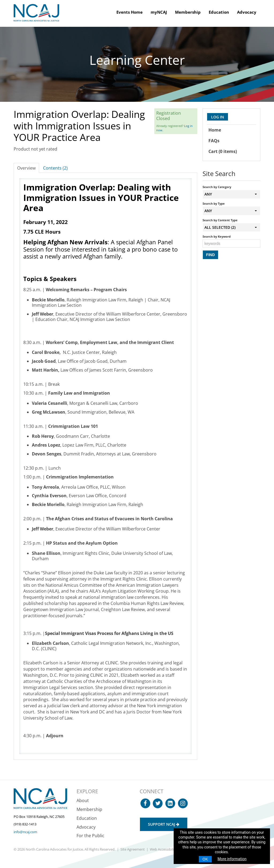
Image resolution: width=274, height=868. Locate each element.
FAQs (214, 141)
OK (205, 859)
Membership (188, 12)
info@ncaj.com (25, 832)
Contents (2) (55, 168)
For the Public (90, 836)
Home (215, 130)
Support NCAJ (164, 824)
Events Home (130, 12)
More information (232, 859)
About (83, 800)
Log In (218, 117)
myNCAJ (159, 12)
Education (219, 12)
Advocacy (247, 12)
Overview (26, 168)
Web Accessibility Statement (172, 849)
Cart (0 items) (223, 151)
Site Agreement (133, 849)
